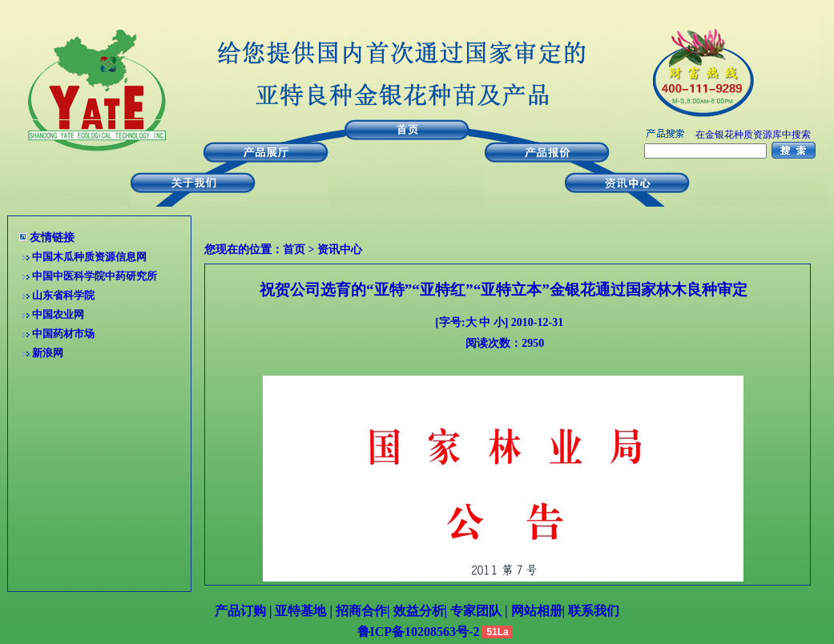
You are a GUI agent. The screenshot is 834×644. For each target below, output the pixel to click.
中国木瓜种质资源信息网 (89, 257)
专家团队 (477, 611)
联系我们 (592, 611)
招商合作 (360, 611)
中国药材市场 (63, 334)
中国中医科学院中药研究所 (95, 276)
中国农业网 (58, 314)
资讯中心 (340, 250)
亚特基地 (299, 611)
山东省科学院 (63, 295)
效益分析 (419, 611)
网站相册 (537, 611)
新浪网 (48, 353)
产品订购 (240, 611)
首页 (294, 250)
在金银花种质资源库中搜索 (753, 135)
